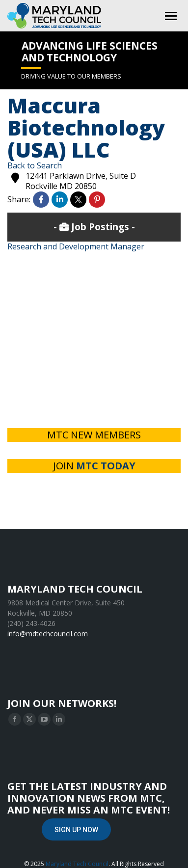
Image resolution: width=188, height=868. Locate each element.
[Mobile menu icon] (171, 16)
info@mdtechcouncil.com (48, 634)
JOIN (94, 466)
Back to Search (35, 165)
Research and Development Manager (76, 246)
